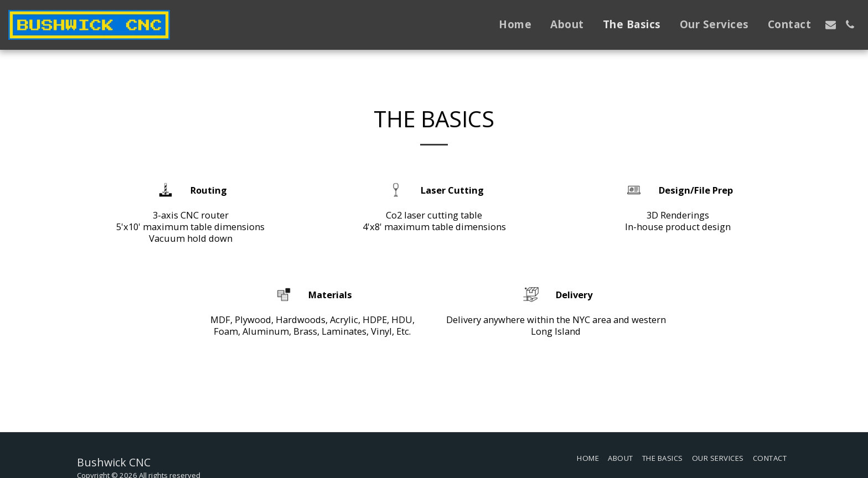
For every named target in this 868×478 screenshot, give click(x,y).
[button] (831, 25)
